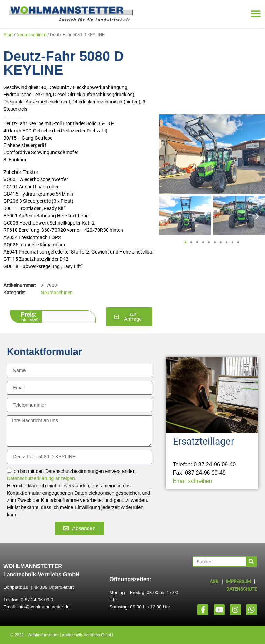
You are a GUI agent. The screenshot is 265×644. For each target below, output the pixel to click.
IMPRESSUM (238, 581)
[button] (256, 14)
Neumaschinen (31, 35)
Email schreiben (193, 481)
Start (8, 35)
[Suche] (251, 562)
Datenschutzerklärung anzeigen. (42, 478)
